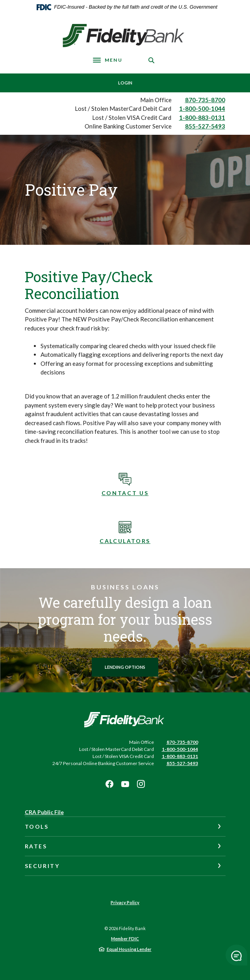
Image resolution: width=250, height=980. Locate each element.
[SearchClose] (152, 60)
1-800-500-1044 (202, 108)
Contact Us (125, 493)
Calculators (125, 541)
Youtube (125, 784)
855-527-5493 (205, 126)
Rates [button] (36, 846)
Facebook (109, 784)
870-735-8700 (205, 100)
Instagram (141, 784)
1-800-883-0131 (202, 117)
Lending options (125, 667)
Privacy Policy (125, 902)
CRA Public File (44, 812)
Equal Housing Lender (129, 949)
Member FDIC (125, 939)
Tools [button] (37, 827)
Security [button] (42, 866)
